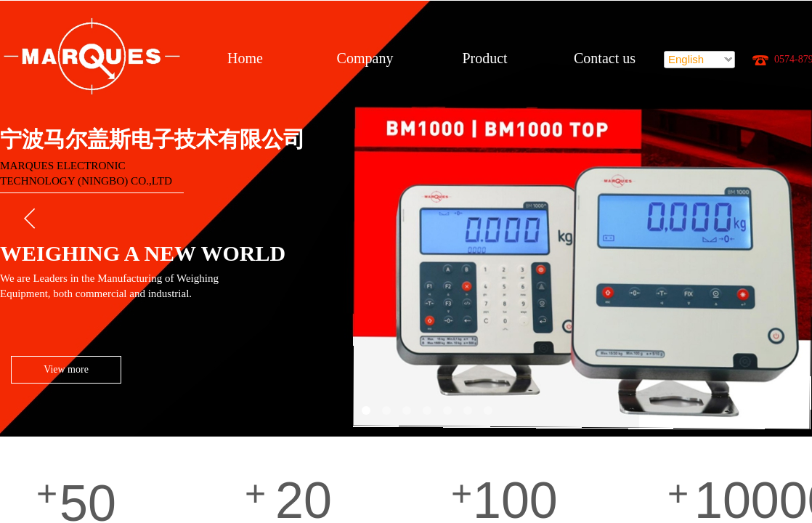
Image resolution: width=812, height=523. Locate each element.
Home (245, 58)
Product (484, 58)
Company (365, 58)
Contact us (605, 58)
